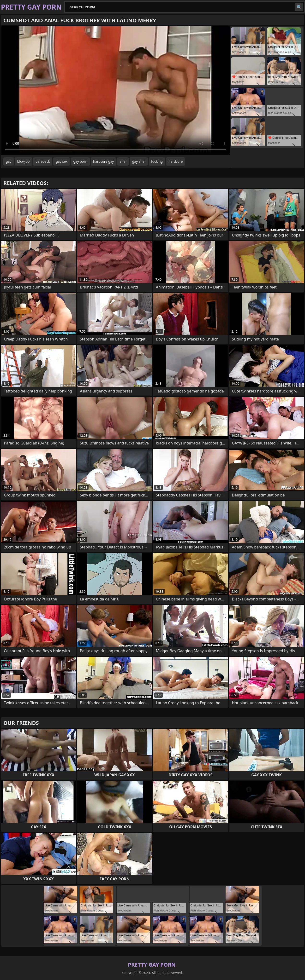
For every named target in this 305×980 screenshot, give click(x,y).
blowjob (24, 161)
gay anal (139, 161)
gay (9, 161)
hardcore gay (103, 161)
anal (123, 161)
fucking (157, 161)
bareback (43, 161)
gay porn (80, 161)
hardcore (176, 161)
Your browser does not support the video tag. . (116, 91)
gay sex (62, 161)
